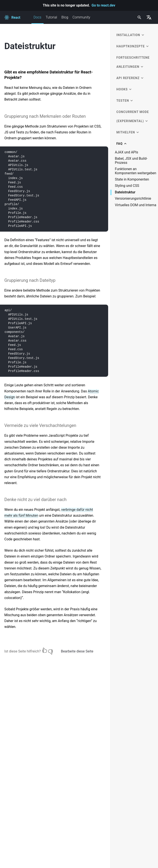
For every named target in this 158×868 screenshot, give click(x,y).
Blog (65, 17)
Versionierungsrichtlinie (133, 199)
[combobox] (139, 17)
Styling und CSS (127, 186)
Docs (37, 20)
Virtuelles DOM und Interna (136, 205)
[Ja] (45, 650)
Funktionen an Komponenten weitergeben (136, 171)
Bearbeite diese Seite (77, 651)
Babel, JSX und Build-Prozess (131, 161)
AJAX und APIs (126, 152)
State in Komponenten (132, 179)
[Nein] (50, 650)
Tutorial (51, 17)
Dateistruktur (125, 192)
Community (81, 17)
